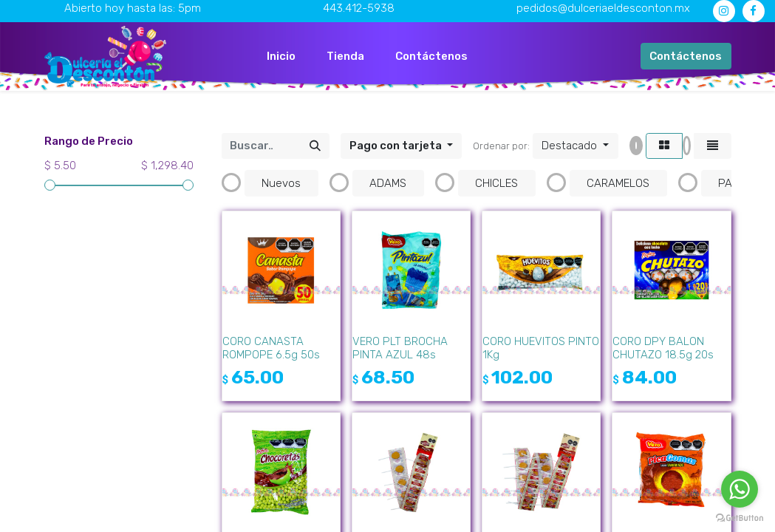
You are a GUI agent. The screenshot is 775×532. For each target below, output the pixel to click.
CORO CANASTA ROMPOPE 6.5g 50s (271, 348)
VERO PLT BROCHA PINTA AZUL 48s (400, 348)
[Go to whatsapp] (740, 489)
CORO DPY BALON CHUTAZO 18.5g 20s (663, 348)
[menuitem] (281, 57)
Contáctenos (686, 56)
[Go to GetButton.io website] (740, 517)
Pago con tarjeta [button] (397, 146)
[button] (575, 146)
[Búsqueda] (315, 146)
